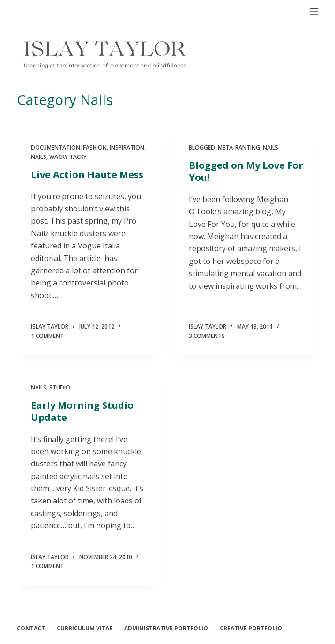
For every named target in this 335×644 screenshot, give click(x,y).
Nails (39, 157)
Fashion (95, 147)
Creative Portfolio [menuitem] (251, 629)
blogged (202, 147)
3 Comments (207, 336)
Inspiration (127, 147)
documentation (56, 147)
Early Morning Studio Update (82, 411)
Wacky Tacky (68, 157)
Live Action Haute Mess (87, 175)
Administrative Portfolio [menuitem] (166, 629)
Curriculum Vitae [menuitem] (85, 629)
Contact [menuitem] (31, 629)
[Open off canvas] (314, 12)
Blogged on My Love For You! (246, 171)
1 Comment (47, 336)
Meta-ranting (239, 147)
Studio (60, 387)
